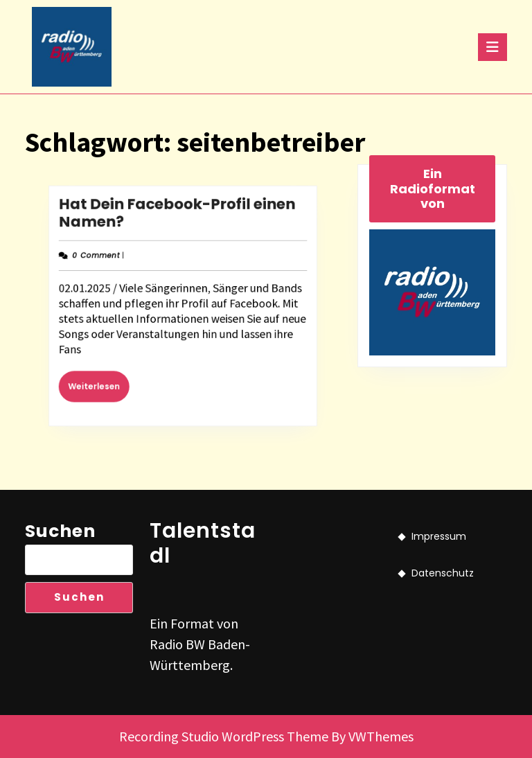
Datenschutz (443, 573)
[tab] (493, 47)
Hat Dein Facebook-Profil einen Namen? (178, 223)
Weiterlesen (108, 378)
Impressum (439, 536)
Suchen (60, 531)
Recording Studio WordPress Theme (224, 736)
